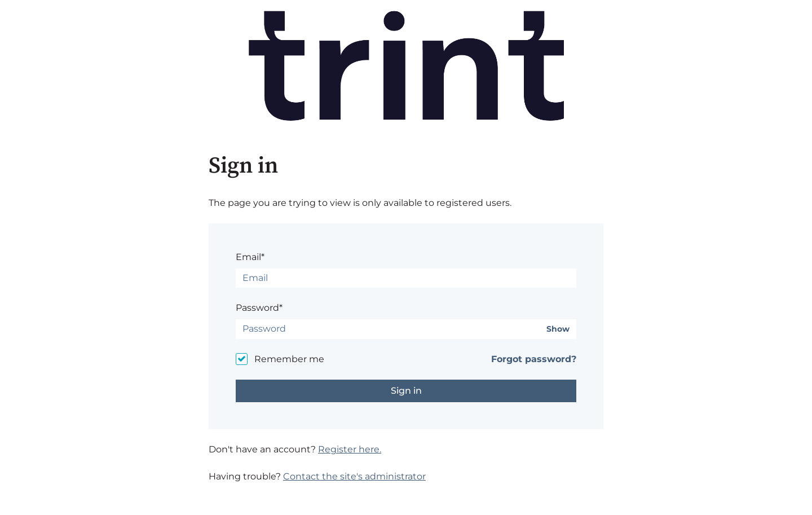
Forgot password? (534, 359)
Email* (250, 257)
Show (558, 329)
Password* (259, 308)
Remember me (289, 359)
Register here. (350, 449)
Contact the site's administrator (354, 476)
